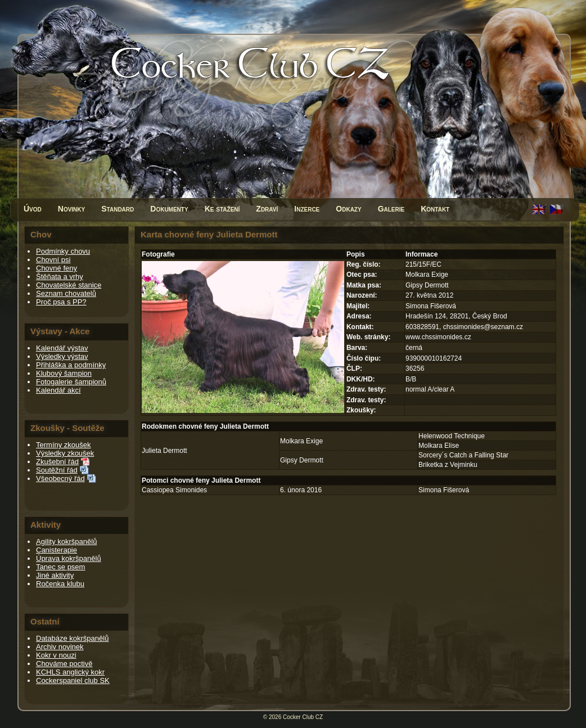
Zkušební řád (57, 462)
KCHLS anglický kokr (70, 672)
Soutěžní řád (57, 470)
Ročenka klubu (60, 584)
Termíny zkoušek (64, 445)
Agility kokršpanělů (66, 541)
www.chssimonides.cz (438, 337)
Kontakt (435, 209)
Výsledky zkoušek (65, 453)
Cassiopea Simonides (174, 490)
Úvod (33, 209)
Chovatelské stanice (69, 285)
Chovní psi (53, 260)
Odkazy (348, 209)
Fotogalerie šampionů (71, 382)
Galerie (391, 209)
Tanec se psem (60, 567)
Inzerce (307, 209)
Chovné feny (57, 268)
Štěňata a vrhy (60, 277)
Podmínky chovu (63, 251)
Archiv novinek (60, 647)
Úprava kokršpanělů (69, 558)
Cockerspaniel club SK (73, 680)
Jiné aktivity (55, 575)
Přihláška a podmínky (71, 365)
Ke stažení (222, 209)
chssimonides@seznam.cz (483, 327)
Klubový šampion (64, 373)
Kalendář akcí (58, 390)
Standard (118, 209)
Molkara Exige (301, 441)
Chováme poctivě (64, 664)
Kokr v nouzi (56, 655)
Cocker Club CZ (303, 717)
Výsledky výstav (62, 356)
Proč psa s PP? (61, 302)
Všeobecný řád (60, 478)
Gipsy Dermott (302, 460)
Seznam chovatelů (66, 293)
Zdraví (267, 209)
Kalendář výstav (62, 348)
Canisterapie (57, 550)
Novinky (71, 209)
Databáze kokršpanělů (72, 638)
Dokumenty (169, 209)
